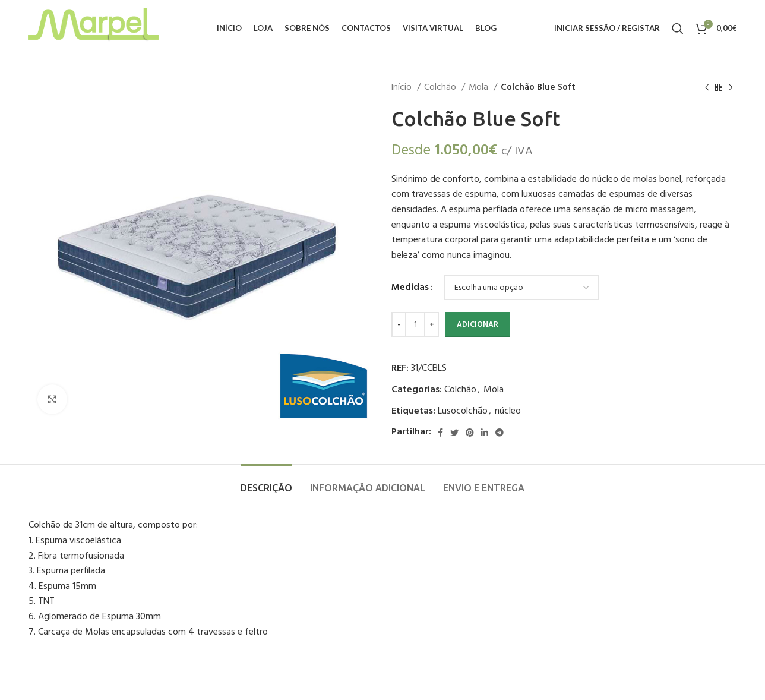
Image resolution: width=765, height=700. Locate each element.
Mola (480, 87)
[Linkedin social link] (485, 433)
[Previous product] (707, 87)
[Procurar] (678, 29)
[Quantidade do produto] (415, 324)
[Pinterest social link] (470, 433)
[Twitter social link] (454, 433)
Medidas (410, 288)
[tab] (266, 482)
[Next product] (731, 87)
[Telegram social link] (500, 433)
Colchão (441, 87)
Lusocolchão (463, 411)
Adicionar (478, 325)
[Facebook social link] (440, 433)
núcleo (508, 411)
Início (403, 87)
